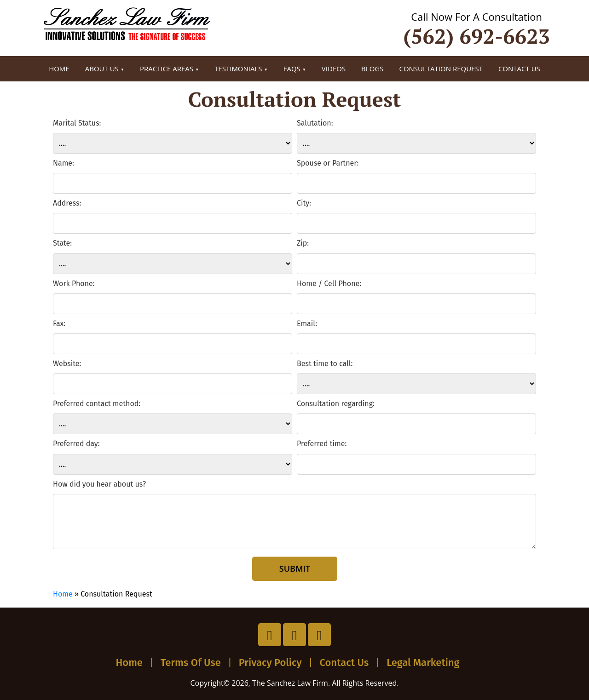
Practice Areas (167, 69)
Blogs (372, 69)
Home (59, 69)
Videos (334, 69)
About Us (102, 69)
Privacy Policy (270, 663)
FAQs (292, 69)
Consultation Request (441, 69)
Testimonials (238, 69)
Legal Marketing (423, 663)
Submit (294, 568)
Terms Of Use (191, 663)
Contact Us (519, 69)
